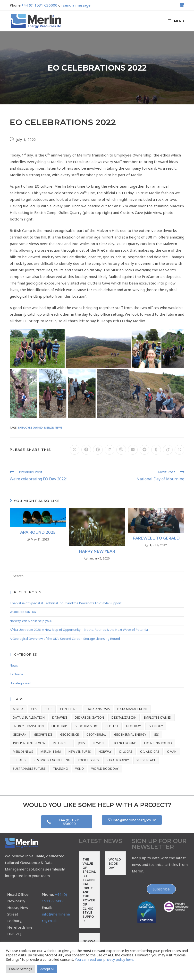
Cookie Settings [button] (21, 969)
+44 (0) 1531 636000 (39, 5)
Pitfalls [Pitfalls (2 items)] (20, 760)
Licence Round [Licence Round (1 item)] (125, 743)
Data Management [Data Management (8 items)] (132, 709)
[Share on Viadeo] (168, 450)
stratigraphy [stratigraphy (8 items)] (118, 760)
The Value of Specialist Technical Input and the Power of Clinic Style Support (66, 603)
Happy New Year (97, 551)
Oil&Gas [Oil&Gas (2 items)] (126, 752)
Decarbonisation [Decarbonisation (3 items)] (89, 718)
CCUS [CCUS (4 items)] (49, 709)
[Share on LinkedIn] (110, 450)
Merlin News (53, 427)
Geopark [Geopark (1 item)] (20, 735)
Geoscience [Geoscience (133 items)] (70, 735)
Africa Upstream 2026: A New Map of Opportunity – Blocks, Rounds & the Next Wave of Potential (79, 630)
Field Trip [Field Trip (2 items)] (59, 726)
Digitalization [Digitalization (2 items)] (124, 718)
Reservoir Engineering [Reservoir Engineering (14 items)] (52, 760)
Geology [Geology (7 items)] (156, 726)
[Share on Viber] (121, 450)
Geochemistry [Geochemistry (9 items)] (86, 726)
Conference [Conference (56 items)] (70, 709)
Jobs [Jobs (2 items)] (82, 743)
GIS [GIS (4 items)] (156, 735)
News (14, 665)
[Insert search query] (97, 576)
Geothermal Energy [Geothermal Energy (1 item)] (130, 735)
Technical (17, 674)
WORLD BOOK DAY (23, 612)
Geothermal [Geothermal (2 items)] (97, 735)
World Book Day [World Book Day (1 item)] (105, 769)
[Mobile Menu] (176, 21)
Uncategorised (21, 683)
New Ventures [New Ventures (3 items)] (80, 752)
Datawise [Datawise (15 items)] (60, 718)
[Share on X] (75, 450)
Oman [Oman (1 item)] (172, 752)
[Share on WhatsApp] (179, 450)
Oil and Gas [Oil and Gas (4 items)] (150, 752)
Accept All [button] (47, 969)
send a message (77, 5)
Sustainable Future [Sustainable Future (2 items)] (29, 769)
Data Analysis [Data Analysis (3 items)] (98, 709)
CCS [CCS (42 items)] (34, 709)
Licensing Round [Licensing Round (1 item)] (158, 743)
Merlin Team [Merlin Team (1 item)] (51, 752)
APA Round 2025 (38, 532)
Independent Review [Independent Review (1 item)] (29, 743)
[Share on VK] (133, 450)
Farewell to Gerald (156, 538)
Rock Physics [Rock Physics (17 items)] (89, 760)
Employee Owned (30, 427)
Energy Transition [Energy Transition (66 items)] (28, 726)
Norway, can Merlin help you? (31, 621)
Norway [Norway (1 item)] (105, 752)
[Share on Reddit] (144, 450)
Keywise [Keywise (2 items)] (99, 743)
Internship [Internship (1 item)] (62, 743)
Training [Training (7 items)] (60, 769)
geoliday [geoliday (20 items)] (133, 726)
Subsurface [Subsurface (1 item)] (146, 760)
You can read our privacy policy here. (104, 959)
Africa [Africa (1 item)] (18, 709)
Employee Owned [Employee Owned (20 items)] (158, 718)
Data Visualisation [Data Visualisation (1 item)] (29, 718)
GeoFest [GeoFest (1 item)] (112, 726)
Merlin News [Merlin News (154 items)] (23, 752)
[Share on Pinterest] (98, 450)
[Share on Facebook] (86, 450)
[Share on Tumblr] (156, 450)
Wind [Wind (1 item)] (80, 769)
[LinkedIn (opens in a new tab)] (181, 5)
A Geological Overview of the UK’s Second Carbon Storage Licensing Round (65, 639)
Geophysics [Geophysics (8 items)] (43, 735)
